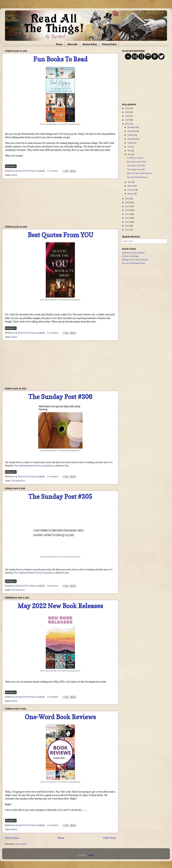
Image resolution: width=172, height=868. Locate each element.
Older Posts (109, 838)
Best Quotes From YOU (60, 235)
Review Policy (90, 44)
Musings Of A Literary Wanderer (135, 260)
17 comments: (53, 171)
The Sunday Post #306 (60, 397)
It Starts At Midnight (130, 256)
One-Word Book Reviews (60, 717)
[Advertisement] (60, 202)
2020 (127, 202)
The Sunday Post (18, 481)
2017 (127, 214)
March (130, 186)
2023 (127, 120)
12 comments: (53, 697)
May (130, 154)
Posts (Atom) (21, 844)
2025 (127, 112)
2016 (127, 218)
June (130, 150)
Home (59, 44)
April (130, 182)
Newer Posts (12, 838)
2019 (127, 206)
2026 (127, 108)
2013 (127, 230)
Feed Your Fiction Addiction (133, 253)
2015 (127, 222)
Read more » (11, 166)
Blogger (91, 855)
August (131, 143)
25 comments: (53, 476)
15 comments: (53, 333)
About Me (72, 44)
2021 (127, 199)
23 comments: (53, 825)
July (130, 147)
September (132, 139)
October (131, 135)
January (131, 194)
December (132, 127)
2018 (127, 210)
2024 (127, 116)
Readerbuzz (49, 466)
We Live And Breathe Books (134, 263)
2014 (127, 226)
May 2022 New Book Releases (60, 606)
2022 (127, 124)
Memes (14, 175)
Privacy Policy (109, 44)
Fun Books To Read (60, 59)
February (131, 190)
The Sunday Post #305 (60, 497)
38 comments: (53, 586)
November (132, 131)
